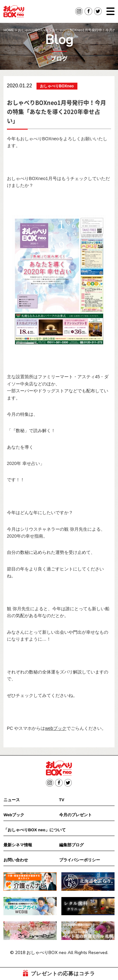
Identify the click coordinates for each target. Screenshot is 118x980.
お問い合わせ (16, 860)
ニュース (12, 800)
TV (62, 800)
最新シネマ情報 (18, 845)
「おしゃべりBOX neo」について (35, 830)
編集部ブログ (71, 845)
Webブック (14, 815)
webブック (56, 728)
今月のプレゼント (76, 815)
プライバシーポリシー (80, 860)
